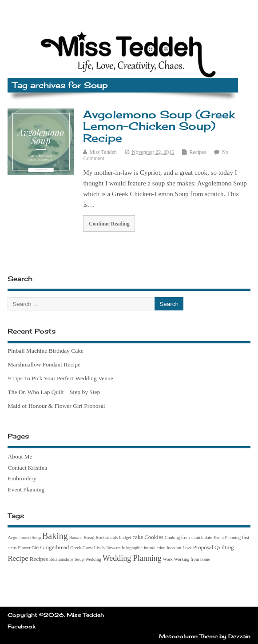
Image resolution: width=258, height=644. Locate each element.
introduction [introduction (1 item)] (155, 548)
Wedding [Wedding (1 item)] (93, 559)
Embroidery (22, 478)
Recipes (198, 152)
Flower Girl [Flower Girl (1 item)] (28, 548)
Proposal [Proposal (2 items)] (203, 547)
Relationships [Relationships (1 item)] (61, 559)
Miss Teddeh (103, 152)
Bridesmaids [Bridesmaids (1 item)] (107, 537)
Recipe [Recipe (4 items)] (18, 558)
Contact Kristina (27, 468)
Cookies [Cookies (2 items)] (154, 537)
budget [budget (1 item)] (125, 537)
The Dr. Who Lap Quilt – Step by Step (54, 392)
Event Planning (26, 489)
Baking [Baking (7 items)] (55, 536)
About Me (20, 457)
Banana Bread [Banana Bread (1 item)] (82, 537)
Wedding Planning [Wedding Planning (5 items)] (132, 558)
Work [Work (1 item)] (168, 559)
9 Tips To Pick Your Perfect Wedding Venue (60, 378)
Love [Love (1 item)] (187, 548)
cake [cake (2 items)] (138, 537)
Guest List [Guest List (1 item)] (92, 548)
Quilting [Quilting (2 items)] (224, 547)
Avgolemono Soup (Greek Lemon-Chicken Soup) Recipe (159, 126)
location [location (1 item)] (174, 548)
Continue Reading (109, 224)
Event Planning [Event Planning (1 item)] (227, 537)
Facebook (22, 626)
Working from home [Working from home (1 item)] (192, 559)
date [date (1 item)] (208, 537)
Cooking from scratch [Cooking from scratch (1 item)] (184, 537)
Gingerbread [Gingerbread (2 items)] (54, 547)
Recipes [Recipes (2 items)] (39, 559)
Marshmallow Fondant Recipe (44, 364)
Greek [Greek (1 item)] (75, 548)
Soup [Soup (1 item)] (79, 559)
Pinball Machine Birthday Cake (46, 351)
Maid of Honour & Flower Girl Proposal (56, 406)
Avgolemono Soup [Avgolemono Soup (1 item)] (24, 537)
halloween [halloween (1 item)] (111, 548)
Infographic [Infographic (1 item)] (132, 548)
